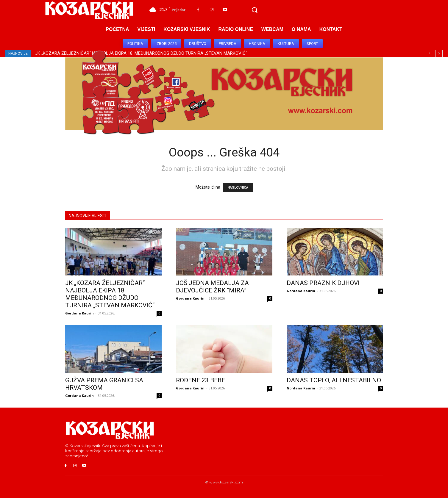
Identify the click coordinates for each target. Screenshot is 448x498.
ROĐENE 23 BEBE (200, 380)
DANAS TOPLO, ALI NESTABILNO (334, 380)
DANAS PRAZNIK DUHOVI (323, 283)
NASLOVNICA (238, 188)
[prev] (429, 53)
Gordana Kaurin (79, 313)
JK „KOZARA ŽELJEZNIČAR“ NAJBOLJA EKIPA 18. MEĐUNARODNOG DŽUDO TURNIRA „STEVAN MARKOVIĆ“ (110, 294)
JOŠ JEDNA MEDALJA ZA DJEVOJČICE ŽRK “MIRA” (212, 287)
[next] (439, 53)
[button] (255, 10)
